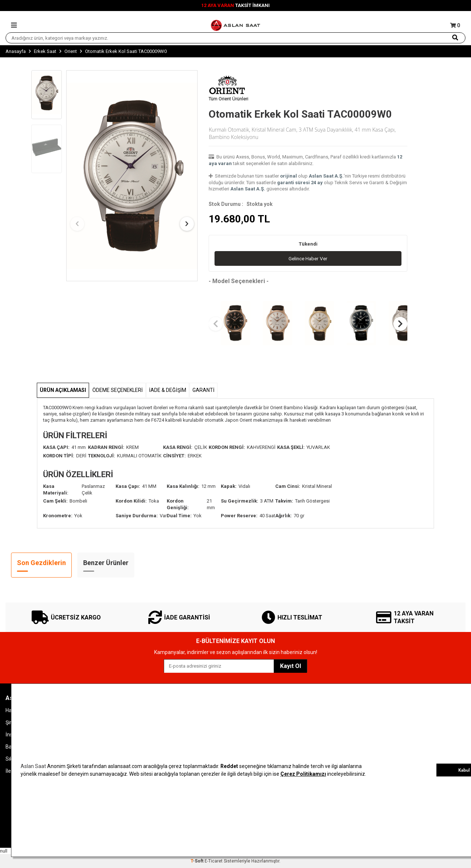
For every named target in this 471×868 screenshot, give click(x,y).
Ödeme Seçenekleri (118, 390)
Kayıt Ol (291, 666)
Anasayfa (16, 51)
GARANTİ (203, 390)
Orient (71, 51)
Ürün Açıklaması (63, 390)
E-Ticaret (214, 861)
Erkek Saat (45, 51)
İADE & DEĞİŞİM (168, 390)
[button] (79, 224)
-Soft (198, 861)
